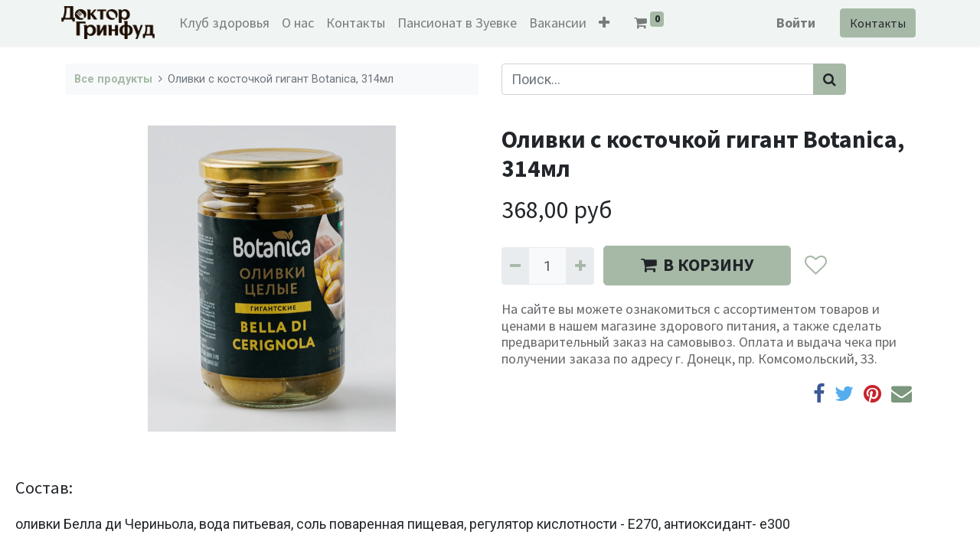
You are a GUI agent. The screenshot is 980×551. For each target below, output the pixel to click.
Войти (792, 23)
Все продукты (113, 79)
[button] (608, 23)
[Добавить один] (580, 266)
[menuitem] (228, 23)
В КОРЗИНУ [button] (697, 265)
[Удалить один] (515, 266)
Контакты (874, 23)
